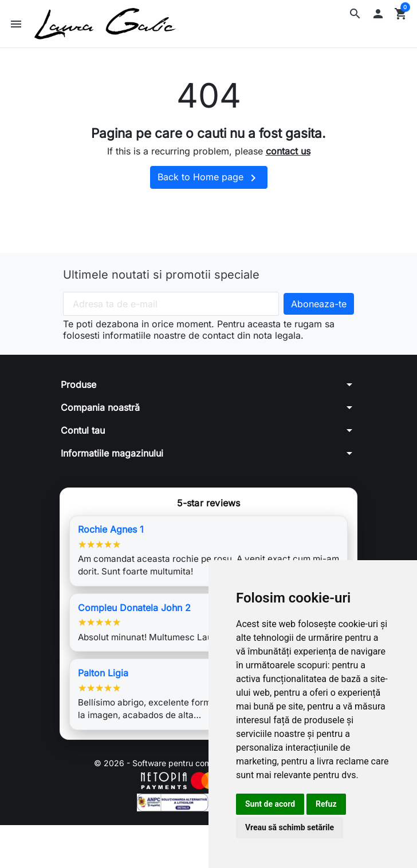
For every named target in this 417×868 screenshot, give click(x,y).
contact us (288, 151)
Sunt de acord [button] (270, 804)
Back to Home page (209, 178)
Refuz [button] (326, 804)
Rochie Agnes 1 (111, 529)
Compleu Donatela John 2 (134, 608)
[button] (355, 14)
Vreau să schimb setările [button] (290, 827)
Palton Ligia (103, 673)
